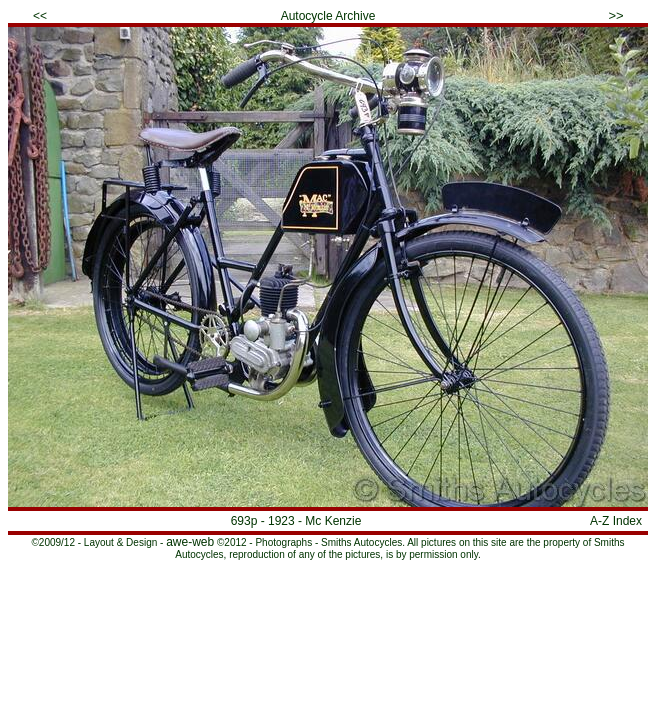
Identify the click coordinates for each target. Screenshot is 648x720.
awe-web (190, 542)
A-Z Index (616, 521)
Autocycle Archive (328, 16)
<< (40, 16)
